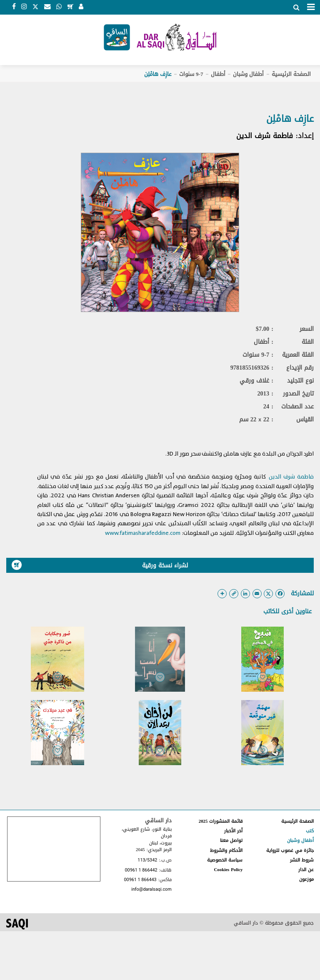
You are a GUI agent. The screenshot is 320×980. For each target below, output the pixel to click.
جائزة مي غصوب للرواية (290, 850)
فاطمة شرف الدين (265, 136)
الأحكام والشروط (226, 850)
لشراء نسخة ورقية (100, 566)
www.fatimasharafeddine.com (143, 533)
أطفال (218, 74)
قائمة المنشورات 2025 (221, 821)
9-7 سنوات (191, 74)
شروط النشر (302, 860)
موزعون (306, 879)
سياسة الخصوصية (225, 860)
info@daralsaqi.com (151, 890)
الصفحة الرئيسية (291, 74)
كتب (310, 831)
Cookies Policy (229, 870)
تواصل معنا (231, 840)
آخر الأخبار (233, 831)
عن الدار (306, 870)
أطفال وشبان (248, 74)
